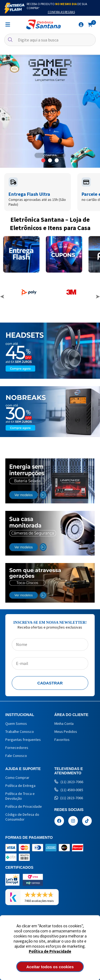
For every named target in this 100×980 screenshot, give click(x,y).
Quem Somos (16, 723)
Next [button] (98, 297)
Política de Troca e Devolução (20, 796)
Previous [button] (2, 297)
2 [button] (50, 160)
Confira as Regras (61, 12)
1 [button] (43, 160)
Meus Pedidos (66, 732)
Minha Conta (64, 723)
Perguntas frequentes (23, 740)
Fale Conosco (16, 756)
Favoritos (62, 740)
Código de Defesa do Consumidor (22, 817)
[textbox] (50, 40)
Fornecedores (17, 748)
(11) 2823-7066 (69, 782)
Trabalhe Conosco (20, 732)
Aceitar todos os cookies (50, 967)
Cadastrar (50, 683)
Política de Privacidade (50, 951)
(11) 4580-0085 (69, 790)
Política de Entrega (20, 786)
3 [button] (57, 160)
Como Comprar (17, 778)
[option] (50, 111)
